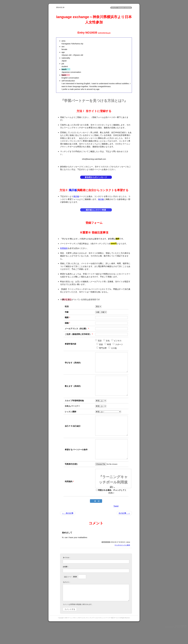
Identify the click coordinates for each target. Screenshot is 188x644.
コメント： (67, 597)
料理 (108, 344)
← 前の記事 (68, 528)
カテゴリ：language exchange (121, 8)
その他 (113, 348)
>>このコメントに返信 (122, 560)
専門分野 (102, 348)
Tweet (116, 521)
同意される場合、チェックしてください (111, 507)
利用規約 (64, 248)
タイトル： (67, 573)
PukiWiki (171, 642)
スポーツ (118, 344)
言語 (98, 340)
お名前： (66, 582)
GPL (182, 642)
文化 (107, 340)
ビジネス (116, 340)
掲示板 (73, 190)
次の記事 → (124, 528)
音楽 (100, 344)
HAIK (183, 641)
